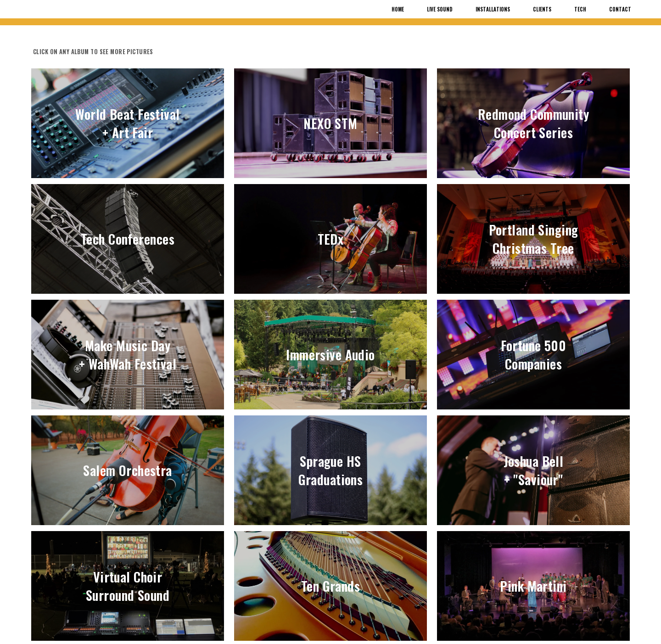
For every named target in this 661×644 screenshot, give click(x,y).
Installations (493, 9)
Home (398, 9)
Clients (542, 9)
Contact (620, 9)
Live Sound (440, 9)
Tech (580, 9)
